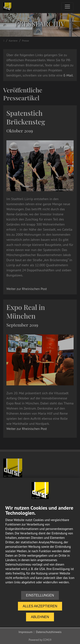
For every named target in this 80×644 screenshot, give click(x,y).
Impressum (26, 632)
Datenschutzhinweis (49, 632)
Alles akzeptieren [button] (40, 606)
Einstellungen (40, 595)
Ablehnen (40, 617)
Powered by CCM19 (40, 640)
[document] (40, 548)
